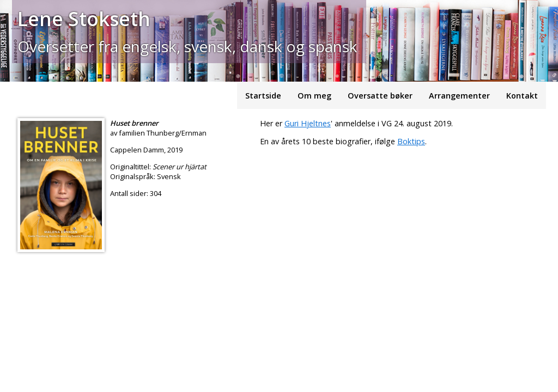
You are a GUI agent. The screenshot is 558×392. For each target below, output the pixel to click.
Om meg (314, 96)
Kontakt (522, 96)
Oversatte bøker (380, 96)
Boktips (411, 141)
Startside (263, 96)
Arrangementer (459, 96)
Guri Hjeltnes (308, 123)
